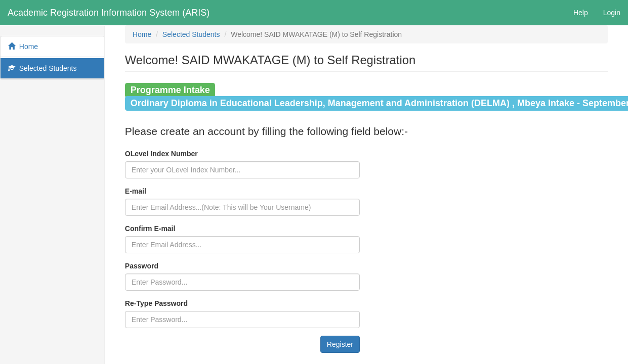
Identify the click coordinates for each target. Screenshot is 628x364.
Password (142, 266)
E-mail (136, 191)
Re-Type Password (156, 303)
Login (612, 13)
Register (340, 344)
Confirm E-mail (150, 229)
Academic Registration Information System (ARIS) (109, 13)
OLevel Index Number (161, 154)
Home (23, 47)
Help (581, 13)
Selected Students (42, 68)
